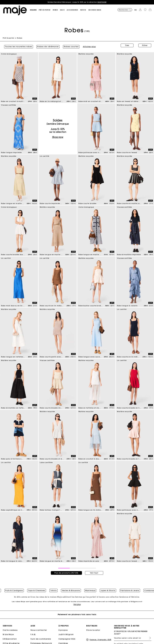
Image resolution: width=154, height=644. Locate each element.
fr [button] (136, 10)
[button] (34, 10)
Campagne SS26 (67, 639)
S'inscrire (149, 638)
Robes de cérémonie (47, 45)
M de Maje (8, 635)
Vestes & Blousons (71, 589)
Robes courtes (70, 45)
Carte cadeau (10, 630)
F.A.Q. (33, 635)
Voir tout (94, 570)
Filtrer (145, 45)
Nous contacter (39, 630)
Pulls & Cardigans (14, 589)
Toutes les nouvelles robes (17, 45)
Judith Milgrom (66, 635)
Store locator (93, 630)
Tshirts (53, 589)
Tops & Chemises (37, 589)
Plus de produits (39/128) (66, 570)
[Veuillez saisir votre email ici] (133, 638)
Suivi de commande (41, 639)
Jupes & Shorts (108, 589)
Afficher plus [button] (88, 45)
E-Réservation (10, 639)
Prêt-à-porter (9, 38)
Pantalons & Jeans (130, 589)
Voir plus (77, 605)
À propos (63, 630)
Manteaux (90, 589)
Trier (127, 45)
